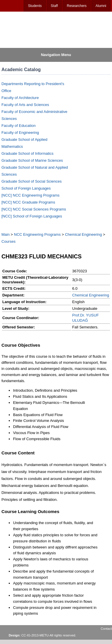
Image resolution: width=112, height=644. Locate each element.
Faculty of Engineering (20, 133)
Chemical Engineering (83, 234)
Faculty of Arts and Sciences (25, 105)
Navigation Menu (56, 55)
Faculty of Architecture (20, 98)
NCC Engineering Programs (37, 234)
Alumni (101, 6)
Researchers (77, 6)
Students (35, 6)
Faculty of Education (19, 126)
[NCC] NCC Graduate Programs (28, 202)
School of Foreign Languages (26, 188)
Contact (106, 629)
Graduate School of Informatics (27, 153)
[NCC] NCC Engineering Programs (30, 195)
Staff (54, 6)
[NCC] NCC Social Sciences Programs (34, 209)
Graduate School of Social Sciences (31, 181)
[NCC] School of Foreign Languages (32, 216)
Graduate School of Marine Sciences (32, 160)
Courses (8, 241)
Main (6, 234)
